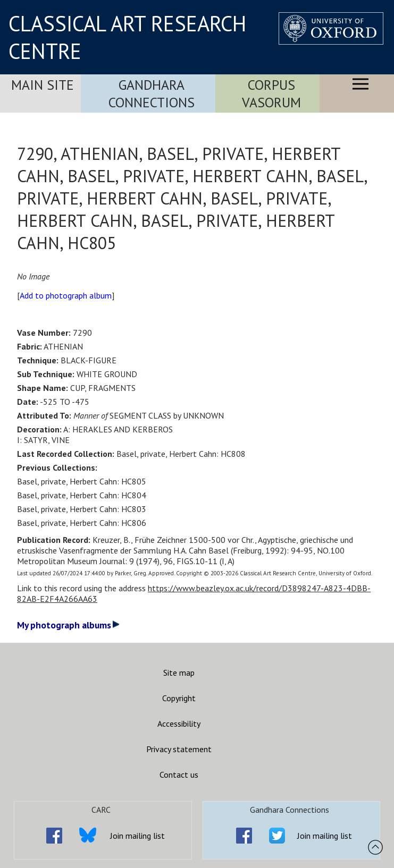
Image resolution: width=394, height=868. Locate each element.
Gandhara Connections (152, 93)
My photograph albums (68, 625)
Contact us (179, 775)
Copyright (179, 698)
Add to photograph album (66, 295)
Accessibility (179, 724)
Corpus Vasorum (271, 93)
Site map (179, 673)
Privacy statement (179, 749)
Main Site (43, 85)
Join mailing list (137, 836)
